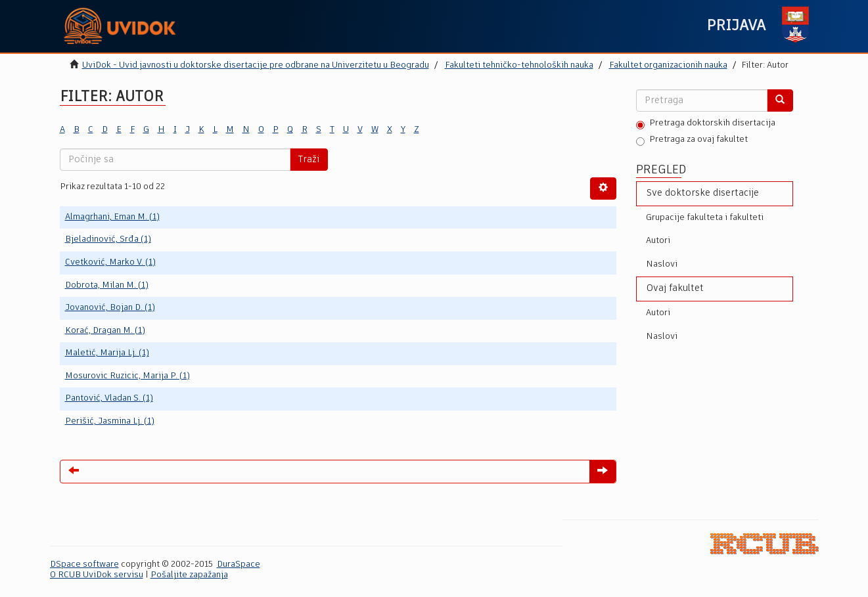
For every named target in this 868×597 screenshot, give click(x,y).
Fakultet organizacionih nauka (668, 65)
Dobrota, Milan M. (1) (107, 285)
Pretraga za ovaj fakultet (692, 141)
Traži (309, 160)
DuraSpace (239, 564)
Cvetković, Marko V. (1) (110, 262)
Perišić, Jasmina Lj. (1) (110, 421)
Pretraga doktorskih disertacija (706, 124)
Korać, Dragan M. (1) (105, 331)
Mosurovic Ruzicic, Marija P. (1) (127, 376)
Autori (658, 241)
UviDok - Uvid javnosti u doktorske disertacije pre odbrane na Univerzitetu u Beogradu (256, 65)
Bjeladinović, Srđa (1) (108, 239)
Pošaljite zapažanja (189, 575)
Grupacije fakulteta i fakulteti (705, 218)
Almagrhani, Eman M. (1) (112, 217)
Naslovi (662, 264)
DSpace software (84, 564)
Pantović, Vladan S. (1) (109, 398)
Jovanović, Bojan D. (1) (110, 308)
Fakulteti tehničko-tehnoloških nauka (519, 65)
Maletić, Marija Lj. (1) (107, 353)
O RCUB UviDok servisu (97, 575)
